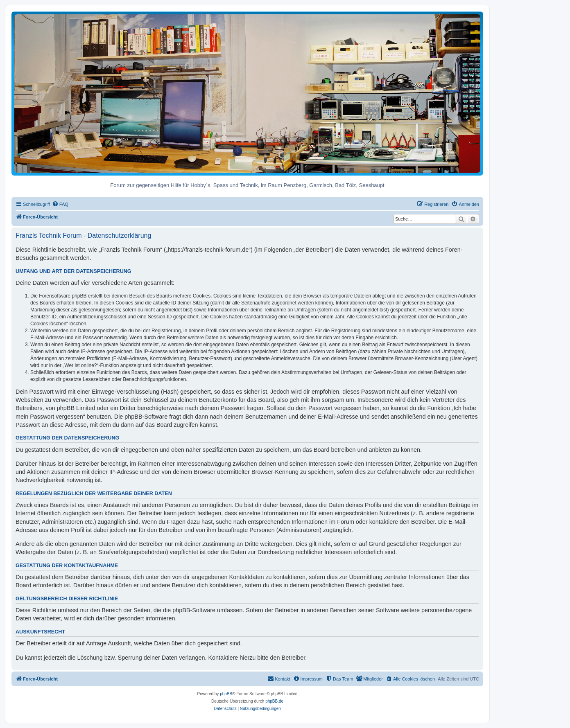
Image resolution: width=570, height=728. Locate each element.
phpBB (226, 694)
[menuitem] (60, 204)
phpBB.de (274, 701)
